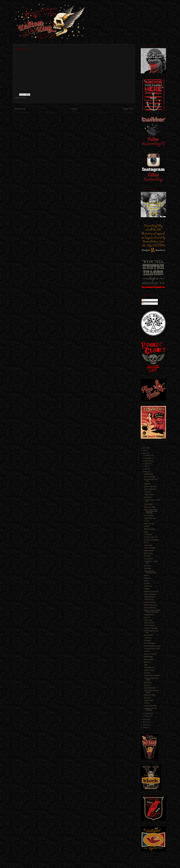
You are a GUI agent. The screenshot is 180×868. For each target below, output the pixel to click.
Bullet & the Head (150, 529)
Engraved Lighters (150, 597)
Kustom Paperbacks (150, 706)
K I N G (146, 543)
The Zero (147, 651)
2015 (145, 448)
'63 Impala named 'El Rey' (152, 649)
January (147, 716)
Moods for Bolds (149, 551)
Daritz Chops (148, 586)
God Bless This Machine (152, 540)
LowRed (147, 589)
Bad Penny (148, 698)
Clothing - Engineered (151, 628)
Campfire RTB (149, 474)
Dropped (147, 526)
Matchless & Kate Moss (151, 592)
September (148, 461)
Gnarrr (146, 532)
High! (146, 665)
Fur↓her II (147, 673)
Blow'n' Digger (149, 657)
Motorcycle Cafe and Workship (150, 709)
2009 (145, 728)
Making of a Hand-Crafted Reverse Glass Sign (152, 611)
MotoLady (147, 662)
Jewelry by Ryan (149, 670)
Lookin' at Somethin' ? (151, 594)
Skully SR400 (148, 504)
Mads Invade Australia (151, 605)
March (147, 472)
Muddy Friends (149, 700)
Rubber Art (147, 578)
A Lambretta (148, 638)
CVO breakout (149, 559)
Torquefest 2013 (149, 615)
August (147, 464)
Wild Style (147, 685)
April (146, 469)
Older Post (128, 109)
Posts (145, 300)
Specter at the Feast (150, 487)
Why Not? (147, 556)
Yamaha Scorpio (149, 600)
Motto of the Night (150, 477)
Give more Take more (151, 537)
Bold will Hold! (148, 635)
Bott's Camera (149, 553)
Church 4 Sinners (150, 626)
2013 (145, 453)
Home (74, 109)
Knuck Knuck (148, 545)
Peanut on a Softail (150, 654)
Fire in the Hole (149, 516)
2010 (145, 725)
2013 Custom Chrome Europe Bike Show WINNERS (151, 511)
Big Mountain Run (150, 688)
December (148, 456)
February (147, 713)
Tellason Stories (149, 495)
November (148, 458)
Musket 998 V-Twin (150, 518)
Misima (146, 575)
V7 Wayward (148, 534)
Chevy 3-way (148, 620)
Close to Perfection (150, 602)
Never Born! (148, 683)
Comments (146, 304)
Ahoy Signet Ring (150, 667)
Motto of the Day (149, 524)
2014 (145, 451)
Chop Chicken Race (150, 489)
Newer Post (20, 109)
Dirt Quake (147, 566)
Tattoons (147, 581)
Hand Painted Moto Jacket (152, 646)
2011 (145, 722)
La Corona (147, 492)
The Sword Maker (150, 643)
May (146, 466)
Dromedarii (148, 568)
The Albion (147, 641)
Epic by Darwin (149, 659)
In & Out (147, 521)
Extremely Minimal (150, 608)
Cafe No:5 (147, 617)
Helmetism (147, 484)
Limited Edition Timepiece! (152, 676)
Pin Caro (147, 703)
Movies (23, 98)
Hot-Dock (147, 583)
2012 (145, 720)
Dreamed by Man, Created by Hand (150, 572)
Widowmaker (148, 497)
